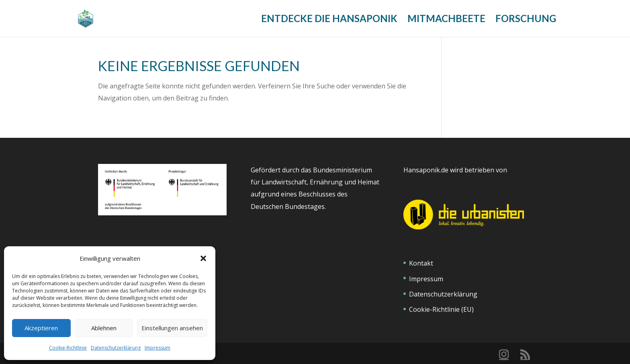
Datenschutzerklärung (116, 348)
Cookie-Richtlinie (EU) (441, 309)
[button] (203, 258)
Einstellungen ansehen (172, 328)
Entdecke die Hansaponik (329, 20)
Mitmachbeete (446, 20)
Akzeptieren (41, 328)
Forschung (526, 20)
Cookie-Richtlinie (68, 348)
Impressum (157, 348)
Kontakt (421, 263)
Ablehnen (104, 328)
